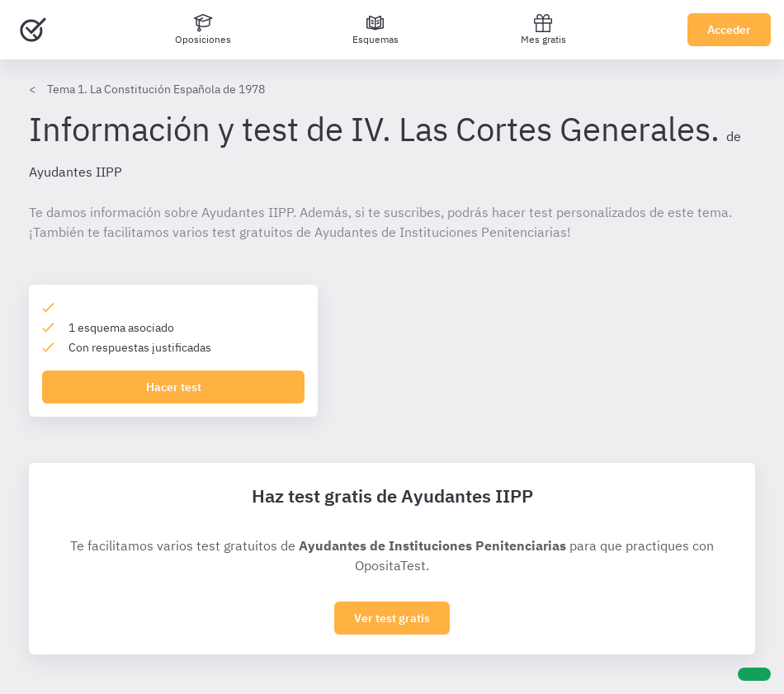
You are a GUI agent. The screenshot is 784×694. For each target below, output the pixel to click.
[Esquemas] (375, 30)
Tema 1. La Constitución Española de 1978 (156, 89)
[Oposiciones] (203, 30)
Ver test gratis (392, 618)
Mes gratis (543, 29)
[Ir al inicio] (33, 30)
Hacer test (174, 387)
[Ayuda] (754, 674)
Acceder (729, 30)
